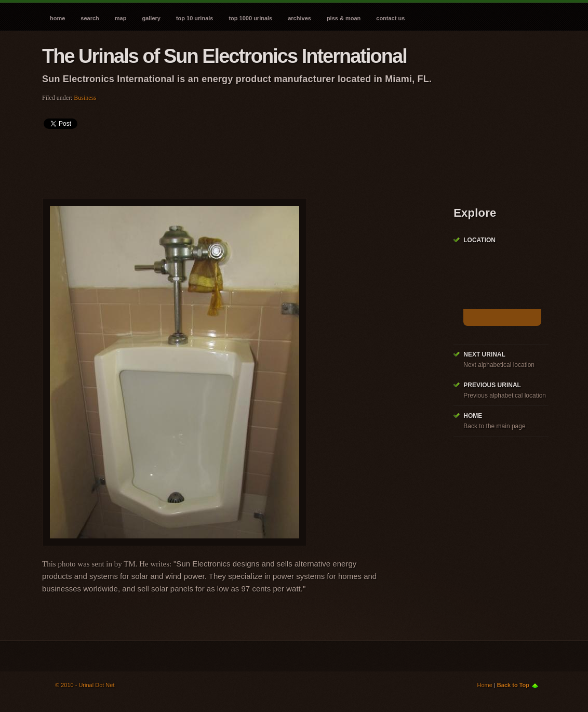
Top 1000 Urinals (250, 18)
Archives (299, 18)
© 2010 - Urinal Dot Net (85, 685)
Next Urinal (484, 354)
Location (479, 240)
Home (57, 18)
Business (85, 98)
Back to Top (513, 685)
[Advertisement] (231, 160)
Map (121, 18)
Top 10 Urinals (195, 18)
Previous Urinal (492, 385)
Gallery (151, 18)
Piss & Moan (344, 18)
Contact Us (390, 18)
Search (90, 18)
